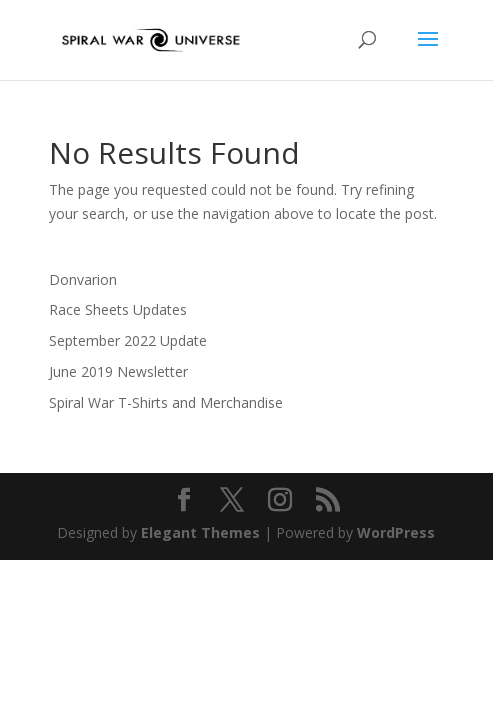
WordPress (396, 532)
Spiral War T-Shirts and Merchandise (166, 402)
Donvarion (83, 279)
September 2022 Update (128, 340)
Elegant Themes (200, 532)
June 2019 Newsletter (118, 371)
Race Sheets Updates (118, 309)
